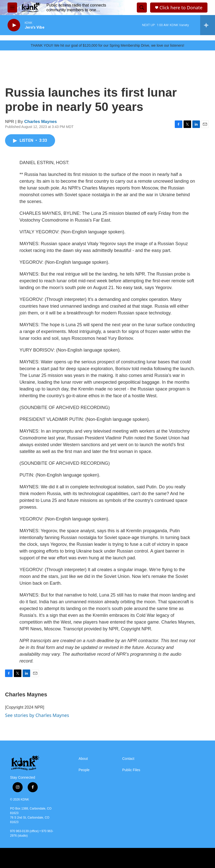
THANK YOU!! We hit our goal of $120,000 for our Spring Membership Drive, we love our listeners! (107, 45)
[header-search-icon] (142, 8)
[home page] (31, 8)
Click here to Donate (181, 8)
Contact (128, 759)
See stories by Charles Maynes (37, 715)
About (83, 759)
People (84, 770)
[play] (14, 25)
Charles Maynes (41, 122)
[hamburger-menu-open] (12, 8)
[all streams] (208, 25)
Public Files (131, 770)
